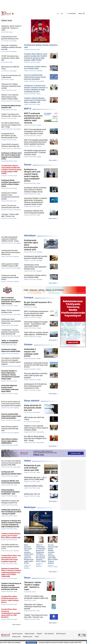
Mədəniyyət (30, 507)
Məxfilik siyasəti (28, 637)
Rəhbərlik (39, 634)
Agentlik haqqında (17, 634)
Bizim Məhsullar (49, 634)
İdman (27, 578)
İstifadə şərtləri (16, 637)
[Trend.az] (8, 13)
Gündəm (28, 344)
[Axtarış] (58, 13)
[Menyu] (82, 13)
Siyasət (28, 165)
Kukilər (37, 637)
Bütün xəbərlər (53, 160)
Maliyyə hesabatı (30, 634)
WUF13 (28, 109)
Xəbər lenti (7, 20)
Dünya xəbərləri (32, 401)
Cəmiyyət (29, 298)
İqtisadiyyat (30, 235)
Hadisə (27, 461)
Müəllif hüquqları (61, 634)
